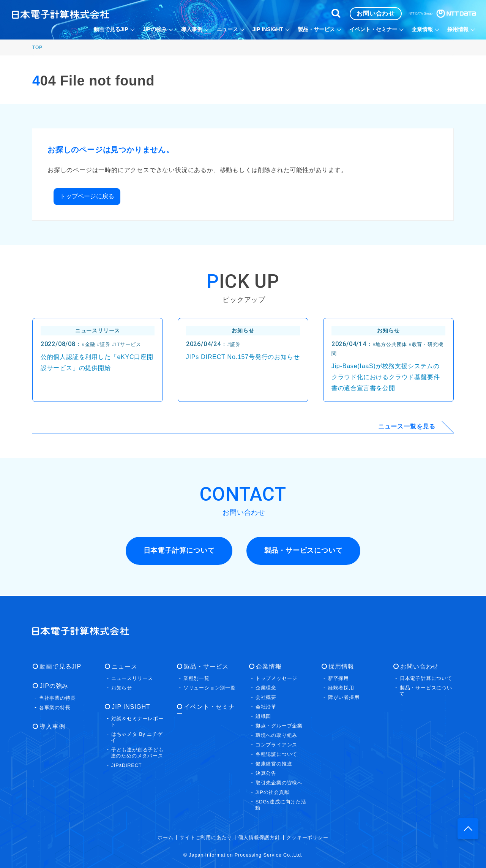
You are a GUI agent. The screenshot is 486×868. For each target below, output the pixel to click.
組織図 (263, 716)
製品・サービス (206, 666)
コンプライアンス (276, 744)
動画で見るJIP (60, 666)
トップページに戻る (87, 196)
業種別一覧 (196, 678)
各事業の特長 (55, 707)
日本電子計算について (426, 678)
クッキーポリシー (307, 837)
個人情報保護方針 (259, 837)
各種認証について (276, 754)
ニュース (124, 666)
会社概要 (266, 697)
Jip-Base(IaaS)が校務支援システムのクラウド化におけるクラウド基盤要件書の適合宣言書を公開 (386, 377)
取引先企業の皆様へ (279, 782)
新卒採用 (338, 678)
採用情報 (341, 666)
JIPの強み (54, 685)
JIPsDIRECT (127, 765)
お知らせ (122, 687)
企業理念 (266, 687)
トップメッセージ (276, 678)
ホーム (165, 837)
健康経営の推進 (274, 763)
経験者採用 (341, 687)
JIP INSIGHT (130, 706)
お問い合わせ (419, 666)
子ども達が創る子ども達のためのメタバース (137, 752)
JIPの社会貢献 (273, 792)
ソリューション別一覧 (210, 687)
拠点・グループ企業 (279, 725)
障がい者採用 (344, 697)
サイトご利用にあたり (206, 837)
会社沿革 (266, 706)
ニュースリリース (132, 678)
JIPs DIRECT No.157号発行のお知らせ (243, 357)
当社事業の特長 (58, 698)
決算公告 (266, 773)
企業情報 (268, 666)
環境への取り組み (276, 735)
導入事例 (52, 726)
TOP (37, 47)
